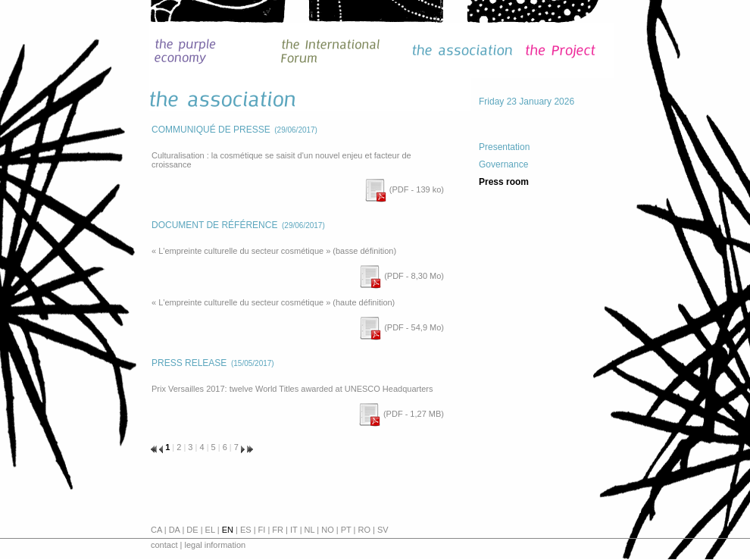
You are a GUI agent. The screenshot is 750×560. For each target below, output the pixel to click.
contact (164, 545)
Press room (504, 182)
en (228, 530)
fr (278, 530)
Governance (503, 164)
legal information (215, 545)
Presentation (504, 147)
